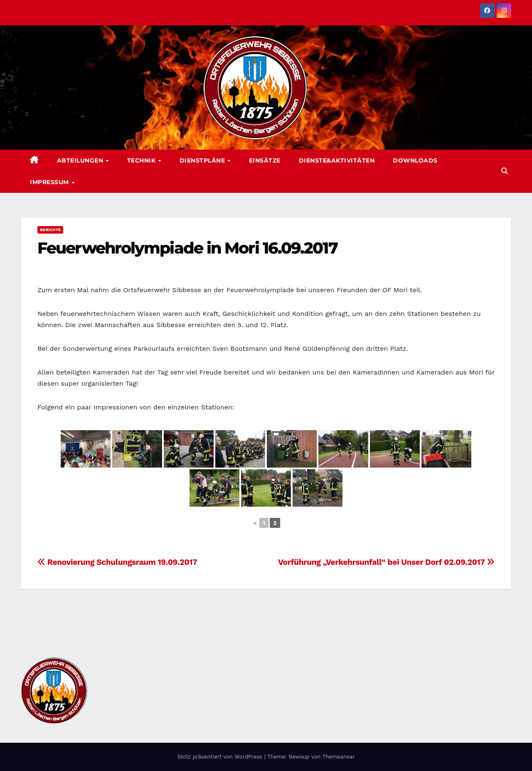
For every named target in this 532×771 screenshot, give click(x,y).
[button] (505, 171)
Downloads (415, 160)
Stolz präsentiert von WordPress (220, 757)
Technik (142, 160)
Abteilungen (81, 160)
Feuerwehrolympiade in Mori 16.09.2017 (187, 248)
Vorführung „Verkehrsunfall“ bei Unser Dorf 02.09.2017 (386, 562)
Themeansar (339, 757)
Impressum (50, 182)
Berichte (50, 230)
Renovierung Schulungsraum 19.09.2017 (117, 562)
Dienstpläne (203, 160)
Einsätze (265, 160)
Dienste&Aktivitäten (337, 160)
